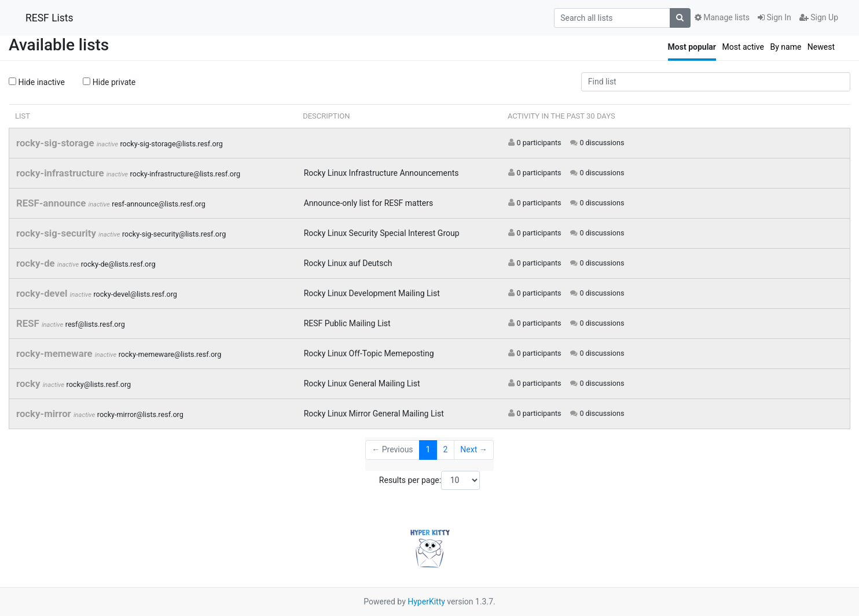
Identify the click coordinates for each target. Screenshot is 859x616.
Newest (821, 47)
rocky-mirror (45, 414)
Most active (743, 47)
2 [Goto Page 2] (445, 449)
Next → (473, 449)
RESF (29, 323)
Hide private (109, 82)
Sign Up (819, 17)
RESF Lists (49, 18)
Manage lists (722, 17)
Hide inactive (37, 82)
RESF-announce (52, 203)
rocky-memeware (56, 353)
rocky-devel (43, 293)
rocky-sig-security (57, 233)
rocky (30, 383)
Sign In (774, 17)
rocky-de (37, 263)
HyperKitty (426, 602)
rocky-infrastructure (61, 173)
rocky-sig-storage (56, 143)
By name (785, 47)
